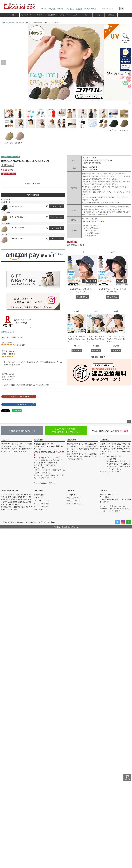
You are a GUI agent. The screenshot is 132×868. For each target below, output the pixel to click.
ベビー (87, 15)
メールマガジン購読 (41, 504)
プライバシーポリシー (10, 490)
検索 (122, 9)
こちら (13, 451)
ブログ (94, 9)
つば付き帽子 (51, 15)
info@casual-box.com (115, 456)
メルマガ (87, 9)
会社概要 (104, 490)
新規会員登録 (39, 495)
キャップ (20, 23)
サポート (71, 490)
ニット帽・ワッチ (26, 15)
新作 (13, 15)
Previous (4, 63)
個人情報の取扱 (31, 522)
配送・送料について (74, 498)
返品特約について (8, 332)
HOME (4, 23)
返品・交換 (72, 440)
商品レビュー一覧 (41, 510)
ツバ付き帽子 (11, 23)
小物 (98, 15)
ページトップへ (129, 422)
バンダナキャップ (63, 15)
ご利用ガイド (72, 495)
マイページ (39, 490)
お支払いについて (74, 501)
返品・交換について (74, 504)
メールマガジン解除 (41, 507)
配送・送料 (39, 440)
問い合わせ (70, 9)
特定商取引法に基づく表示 (13, 522)
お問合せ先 (105, 440)
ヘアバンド (39, 15)
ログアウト (61, 9)
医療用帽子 (111, 15)
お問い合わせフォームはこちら (112, 471)
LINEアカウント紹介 (42, 501)
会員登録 (79, 9)
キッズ (75, 15)
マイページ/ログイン (49, 9)
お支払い (5, 440)
